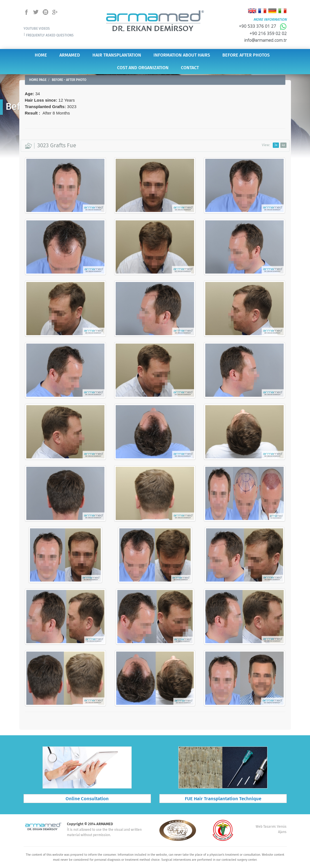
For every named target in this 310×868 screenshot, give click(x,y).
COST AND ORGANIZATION (143, 68)
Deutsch (272, 11)
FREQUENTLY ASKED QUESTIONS (50, 35)
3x (276, 145)
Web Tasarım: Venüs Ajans (271, 829)
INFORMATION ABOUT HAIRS (182, 55)
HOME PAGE (38, 80)
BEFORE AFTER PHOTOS (246, 55)
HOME (41, 55)
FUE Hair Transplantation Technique (223, 799)
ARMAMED (70, 55)
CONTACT (190, 68)
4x (283, 145)
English (252, 11)
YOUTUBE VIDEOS (37, 29)
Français (262, 11)
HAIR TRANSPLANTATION (117, 55)
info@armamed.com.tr (265, 40)
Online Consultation (87, 799)
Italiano (282, 11)
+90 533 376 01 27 (263, 26)
